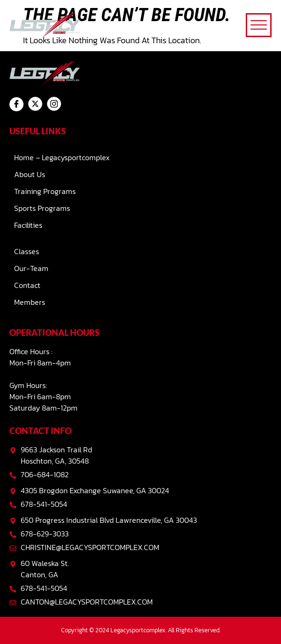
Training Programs (45, 191)
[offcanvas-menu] (259, 25)
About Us (30, 174)
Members (30, 302)
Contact (27, 285)
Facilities (28, 225)
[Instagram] (54, 104)
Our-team (31, 268)
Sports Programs (42, 208)
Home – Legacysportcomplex (62, 157)
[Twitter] (35, 104)
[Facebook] (16, 104)
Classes (27, 251)
